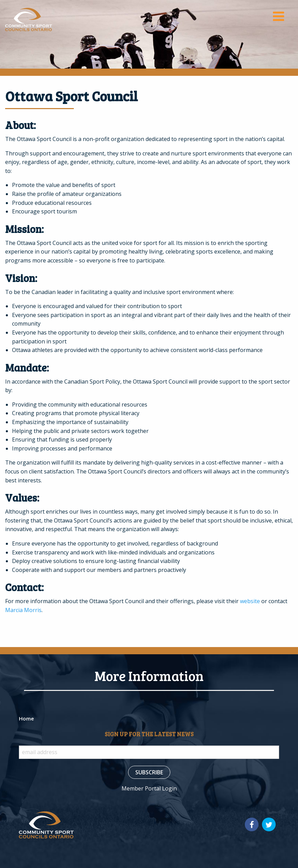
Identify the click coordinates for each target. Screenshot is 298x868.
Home (26, 718)
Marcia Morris (23, 610)
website (250, 601)
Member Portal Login (149, 788)
